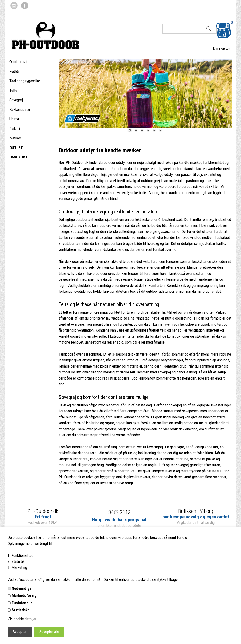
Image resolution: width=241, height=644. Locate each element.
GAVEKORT (18, 157)
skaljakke (111, 261)
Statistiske (21, 610)
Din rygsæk (222, 48)
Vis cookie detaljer (22, 619)
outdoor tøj (71, 243)
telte (131, 336)
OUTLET (16, 148)
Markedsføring (24, 595)
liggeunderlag (173, 417)
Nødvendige (22, 588)
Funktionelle (22, 603)
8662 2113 (119, 512)
